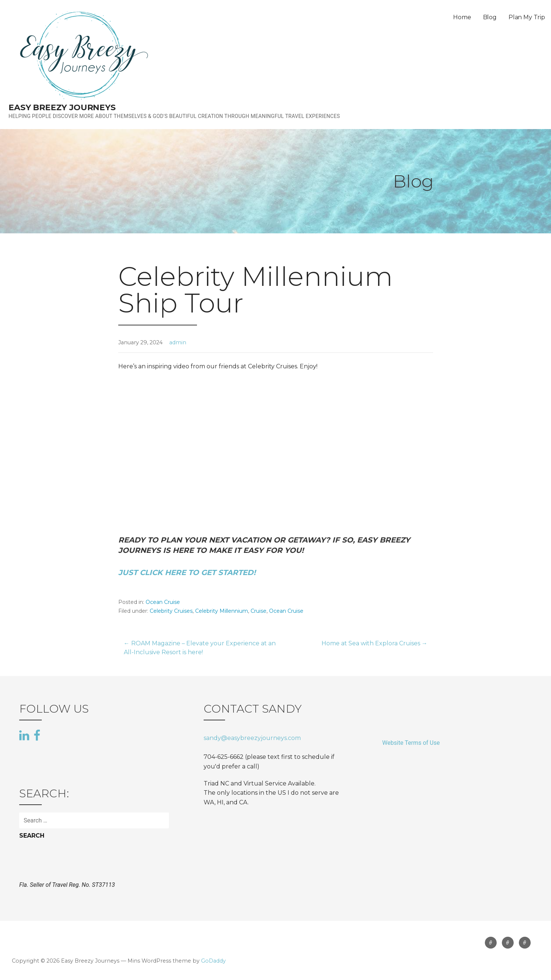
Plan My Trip (527, 17)
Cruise (259, 611)
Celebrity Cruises (171, 611)
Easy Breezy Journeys (62, 107)
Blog (490, 17)
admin (178, 342)
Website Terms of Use (411, 743)
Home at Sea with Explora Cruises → (375, 643)
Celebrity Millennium (222, 611)
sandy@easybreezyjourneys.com (252, 738)
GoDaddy (213, 961)
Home (462, 17)
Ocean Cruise (163, 602)
